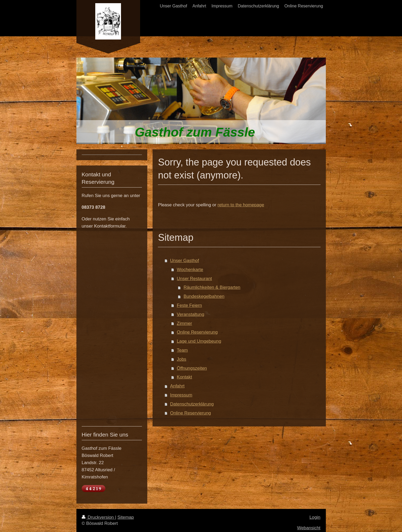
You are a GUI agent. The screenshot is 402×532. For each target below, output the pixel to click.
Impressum (181, 395)
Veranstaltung (190, 314)
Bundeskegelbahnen (204, 296)
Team (182, 350)
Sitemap (126, 517)
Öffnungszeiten (192, 368)
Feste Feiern (189, 305)
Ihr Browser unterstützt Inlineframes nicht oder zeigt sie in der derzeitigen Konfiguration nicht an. (112, 327)
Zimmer (184, 323)
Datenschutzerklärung (192, 404)
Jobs (181, 359)
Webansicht (309, 528)
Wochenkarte (190, 270)
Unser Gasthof (185, 261)
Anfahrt (177, 386)
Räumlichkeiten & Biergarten (212, 287)
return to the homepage (241, 205)
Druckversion (98, 517)
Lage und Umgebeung (199, 341)
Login (315, 517)
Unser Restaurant (194, 279)
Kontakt (184, 377)
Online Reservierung (197, 332)
